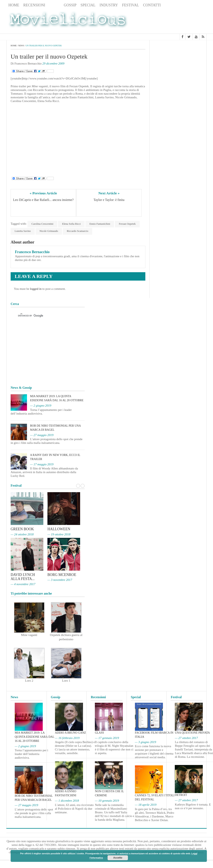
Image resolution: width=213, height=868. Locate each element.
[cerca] (44, 316)
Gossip (70, 5)
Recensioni (34, 5)
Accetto (118, 858)
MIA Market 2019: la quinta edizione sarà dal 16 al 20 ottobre (34, 736)
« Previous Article (43, 193)
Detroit (181, 795)
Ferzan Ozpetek (128, 224)
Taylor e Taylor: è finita (109, 200)
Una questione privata (192, 732)
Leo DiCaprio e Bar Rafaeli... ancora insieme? (43, 200)
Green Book (22, 529)
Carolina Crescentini (42, 224)
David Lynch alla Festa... (23, 577)
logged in (36, 289)
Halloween (59, 529)
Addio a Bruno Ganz (71, 732)
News (54, 5)
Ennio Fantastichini (100, 224)
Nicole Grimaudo (49, 231)
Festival (131, 5)
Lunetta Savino (23, 231)
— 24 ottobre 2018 (22, 534)
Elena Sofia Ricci (72, 224)
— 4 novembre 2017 (23, 584)
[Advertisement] (174, 21)
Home (14, 5)
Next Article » (109, 193)
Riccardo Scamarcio (78, 231)
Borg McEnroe (62, 575)
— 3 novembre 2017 (60, 580)
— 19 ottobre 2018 (59, 534)
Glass (99, 732)
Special (88, 5)
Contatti (152, 5)
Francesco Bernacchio (32, 252)
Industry (109, 5)
